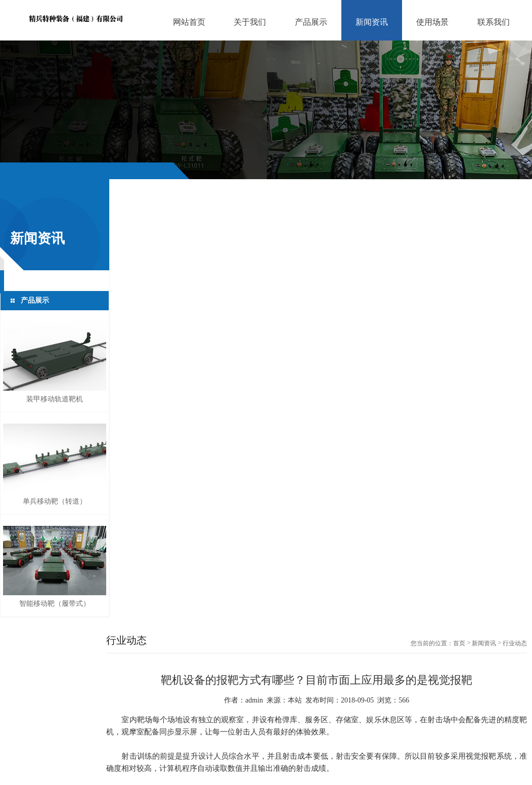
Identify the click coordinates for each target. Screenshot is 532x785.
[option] (266, 110)
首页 (459, 643)
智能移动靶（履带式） (55, 604)
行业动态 (515, 643)
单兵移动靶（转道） (55, 501)
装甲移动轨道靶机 (55, 399)
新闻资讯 (484, 643)
